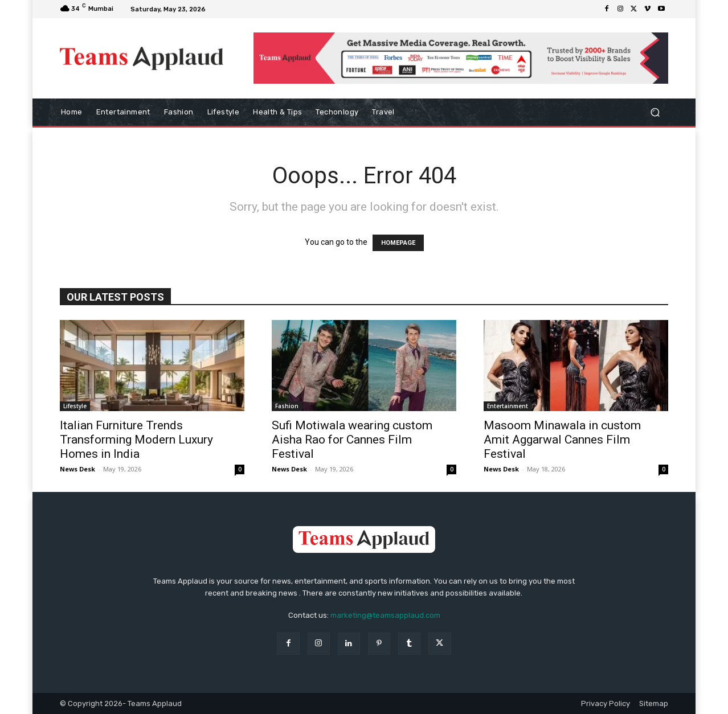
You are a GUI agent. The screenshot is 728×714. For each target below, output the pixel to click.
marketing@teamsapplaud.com (385, 615)
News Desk (77, 469)
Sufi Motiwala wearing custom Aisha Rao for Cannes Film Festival (352, 440)
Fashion (287, 406)
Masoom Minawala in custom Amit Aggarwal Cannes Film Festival (562, 440)
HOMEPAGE (398, 243)
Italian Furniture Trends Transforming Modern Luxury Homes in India (136, 440)
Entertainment (508, 406)
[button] (655, 112)
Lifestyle (75, 406)
